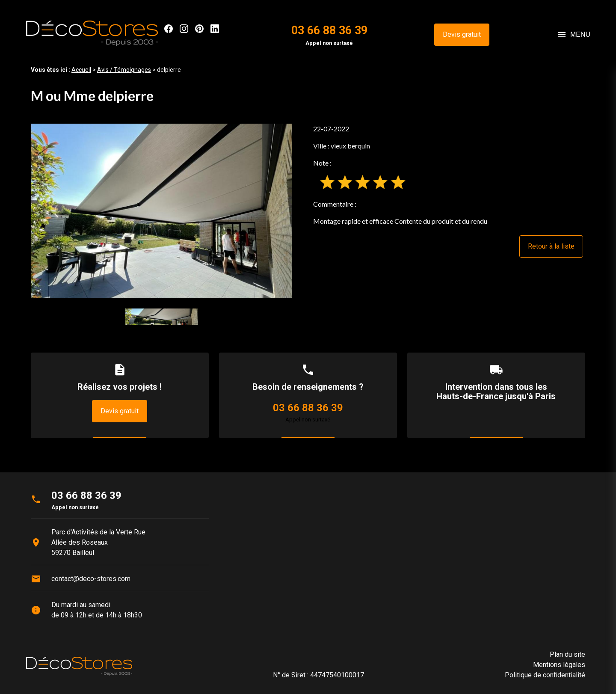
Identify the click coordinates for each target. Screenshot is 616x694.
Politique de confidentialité (545, 675)
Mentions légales (559, 665)
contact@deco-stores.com (91, 579)
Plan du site (567, 654)
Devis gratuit (462, 34)
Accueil (81, 70)
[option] (161, 211)
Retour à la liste (551, 246)
